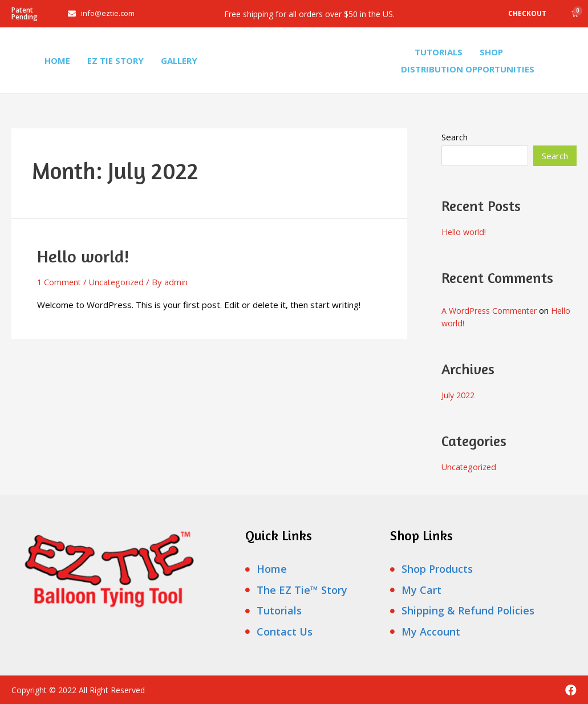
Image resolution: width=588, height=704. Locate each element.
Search (455, 137)
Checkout (527, 13)
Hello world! (83, 256)
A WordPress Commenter (492, 310)
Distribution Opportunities (468, 69)
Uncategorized (120, 282)
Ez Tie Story (115, 60)
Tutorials (439, 52)
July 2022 (459, 395)
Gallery (179, 60)
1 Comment (60, 282)
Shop (491, 52)
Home (57, 60)
